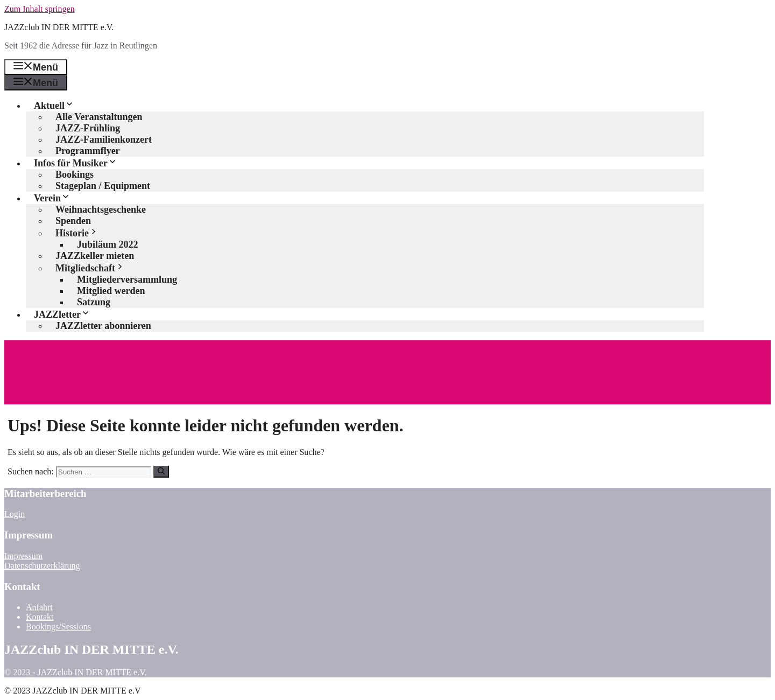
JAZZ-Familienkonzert (104, 139)
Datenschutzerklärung (42, 566)
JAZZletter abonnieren (103, 326)
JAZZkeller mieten (95, 256)
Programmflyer (88, 151)
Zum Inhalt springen (40, 9)
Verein (56, 198)
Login (15, 514)
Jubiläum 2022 (108, 244)
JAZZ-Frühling (88, 128)
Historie (81, 233)
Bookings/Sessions (58, 626)
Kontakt (40, 617)
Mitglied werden (111, 291)
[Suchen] (161, 472)
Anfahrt (39, 607)
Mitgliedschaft (94, 268)
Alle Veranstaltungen (99, 117)
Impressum (23, 556)
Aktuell (58, 106)
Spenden (73, 221)
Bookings (75, 174)
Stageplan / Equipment (103, 186)
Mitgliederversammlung (127, 279)
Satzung (94, 302)
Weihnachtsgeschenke (101, 209)
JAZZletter (66, 314)
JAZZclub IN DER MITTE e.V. (59, 27)
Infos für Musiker (80, 163)
